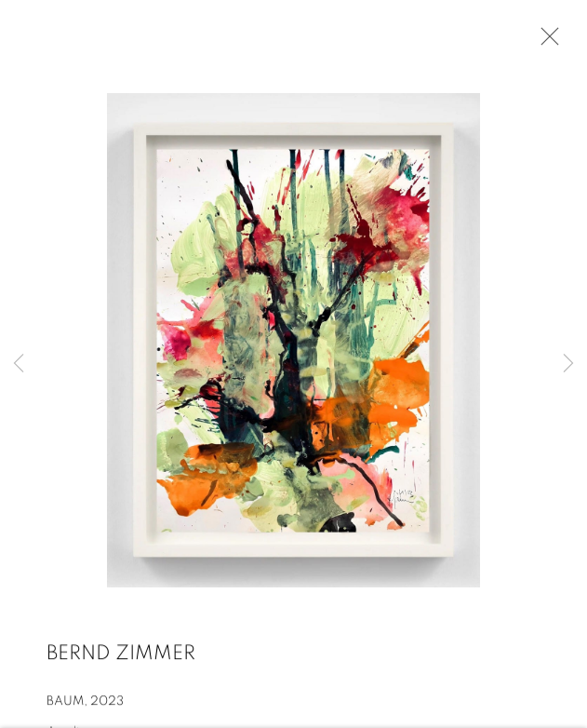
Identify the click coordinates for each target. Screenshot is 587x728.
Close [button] (545, 42)
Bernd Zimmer (121, 654)
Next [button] (568, 364)
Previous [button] (19, 364)
